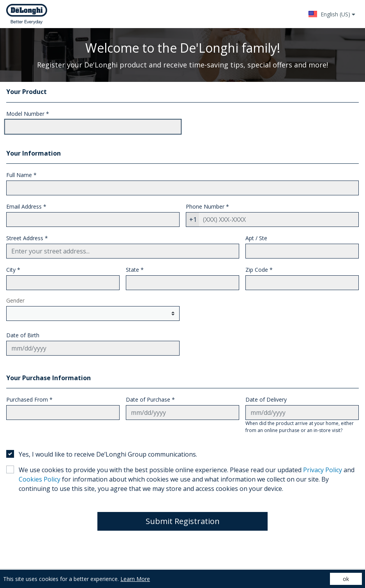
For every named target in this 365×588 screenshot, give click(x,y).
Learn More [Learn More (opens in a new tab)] (135, 579)
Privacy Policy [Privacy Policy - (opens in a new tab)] (323, 470)
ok (346, 579)
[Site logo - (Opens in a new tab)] (27, 14)
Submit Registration (183, 521)
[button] (332, 14)
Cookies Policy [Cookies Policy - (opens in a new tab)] (40, 479)
